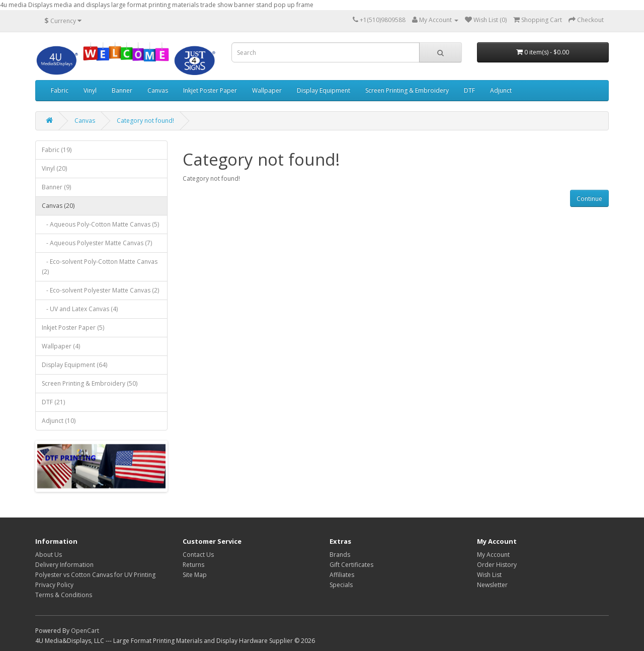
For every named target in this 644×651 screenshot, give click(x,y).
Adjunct (501, 90)
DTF (469, 90)
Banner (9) (56, 187)
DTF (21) (53, 402)
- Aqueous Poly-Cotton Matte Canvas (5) (100, 224)
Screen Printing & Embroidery (407, 90)
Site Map (195, 575)
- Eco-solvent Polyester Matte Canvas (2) (100, 290)
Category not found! (145, 121)
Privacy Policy (54, 585)
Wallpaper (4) (61, 346)
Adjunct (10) (59, 421)
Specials (341, 585)
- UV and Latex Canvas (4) (80, 309)
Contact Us (198, 555)
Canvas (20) (58, 206)
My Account (493, 555)
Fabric (60, 90)
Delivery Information (64, 565)
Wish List (489, 575)
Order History (497, 565)
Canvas (158, 90)
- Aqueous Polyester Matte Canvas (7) (97, 243)
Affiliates (342, 575)
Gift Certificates (351, 565)
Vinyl (90, 90)
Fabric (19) (57, 150)
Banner (122, 90)
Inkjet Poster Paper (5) (73, 328)
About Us (49, 555)
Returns (193, 565)
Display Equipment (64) (74, 365)
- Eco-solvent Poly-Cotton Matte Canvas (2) (100, 267)
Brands (340, 555)
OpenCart (85, 631)
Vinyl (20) (54, 168)
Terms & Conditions (64, 595)
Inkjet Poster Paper (210, 90)
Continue (589, 199)
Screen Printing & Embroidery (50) (90, 383)
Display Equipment (324, 90)
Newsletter (492, 585)
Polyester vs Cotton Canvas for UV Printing (95, 575)
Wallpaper (267, 90)
